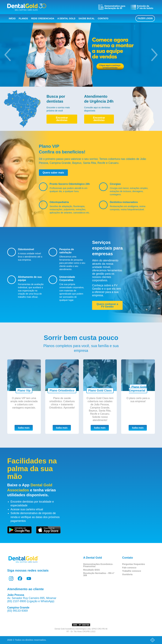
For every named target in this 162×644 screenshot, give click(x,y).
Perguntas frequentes (134, 564)
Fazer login (145, 18)
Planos (23, 18)
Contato (103, 18)
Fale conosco (129, 568)
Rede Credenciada (43, 18)
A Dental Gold (66, 18)
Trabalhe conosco (132, 571)
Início (12, 18)
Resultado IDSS (91, 570)
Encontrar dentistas (62, 119)
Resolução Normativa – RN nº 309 (99, 574)
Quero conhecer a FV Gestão (107, 305)
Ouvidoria (127, 574)
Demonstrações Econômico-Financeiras (98, 565)
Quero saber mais (53, 173)
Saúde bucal (87, 18)
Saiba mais (24, 428)
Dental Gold (27, 7)
